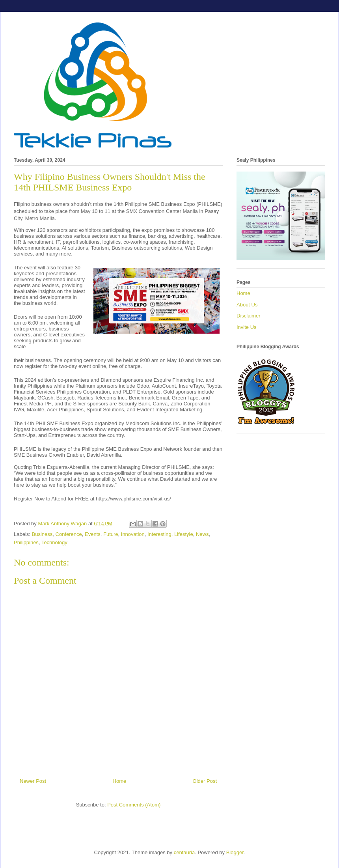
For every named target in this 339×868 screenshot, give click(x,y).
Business (42, 534)
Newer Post (33, 781)
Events (93, 534)
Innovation (133, 534)
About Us (247, 305)
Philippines (26, 542)
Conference (69, 534)
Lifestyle (184, 534)
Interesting (159, 534)
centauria (184, 852)
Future (111, 534)
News (202, 534)
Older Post (205, 781)
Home (120, 781)
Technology (54, 542)
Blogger (235, 852)
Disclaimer (249, 316)
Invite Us (247, 327)
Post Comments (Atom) (134, 805)
